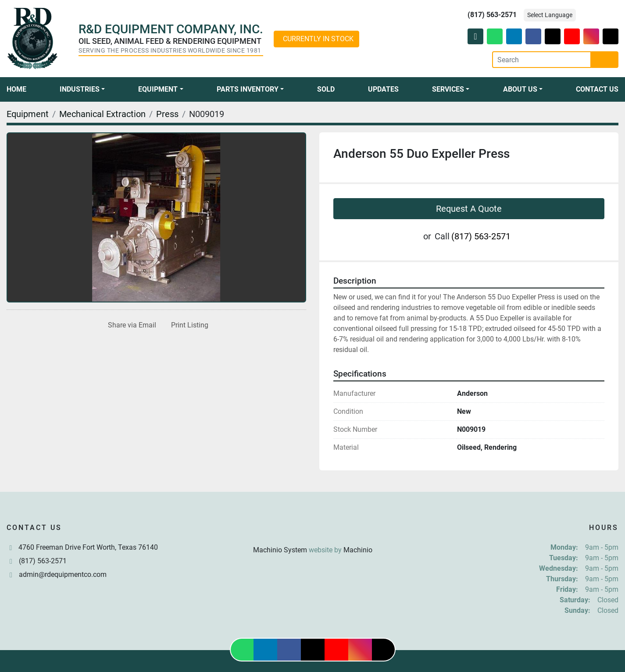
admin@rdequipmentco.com (63, 574)
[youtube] (572, 36)
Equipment (158, 89)
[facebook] (533, 36)
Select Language (550, 15)
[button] (82, 89)
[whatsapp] (495, 36)
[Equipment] (28, 114)
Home (16, 89)
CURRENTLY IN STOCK (318, 39)
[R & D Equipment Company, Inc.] (313, 529)
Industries (80, 89)
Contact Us (597, 89)
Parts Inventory (248, 89)
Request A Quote (469, 209)
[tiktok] (611, 36)
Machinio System (280, 550)
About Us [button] (520, 89)
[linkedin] (514, 36)
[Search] (542, 60)
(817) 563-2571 (492, 15)
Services (448, 89)
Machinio (358, 550)
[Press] (167, 114)
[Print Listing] (188, 325)
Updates (383, 89)
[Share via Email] (130, 325)
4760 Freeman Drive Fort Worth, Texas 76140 (88, 547)
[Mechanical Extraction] (102, 114)
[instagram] (591, 36)
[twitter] (553, 36)
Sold (326, 89)
